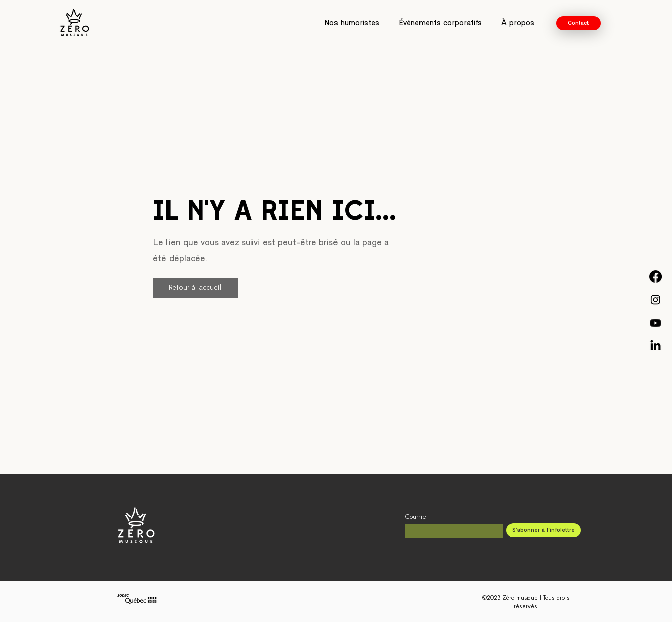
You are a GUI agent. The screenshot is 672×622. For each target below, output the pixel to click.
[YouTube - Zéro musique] (656, 323)
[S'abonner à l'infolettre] (543, 530)
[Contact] (578, 23)
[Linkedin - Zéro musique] (656, 346)
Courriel (416, 517)
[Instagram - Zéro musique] (656, 300)
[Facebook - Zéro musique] (656, 277)
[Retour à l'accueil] (196, 288)
